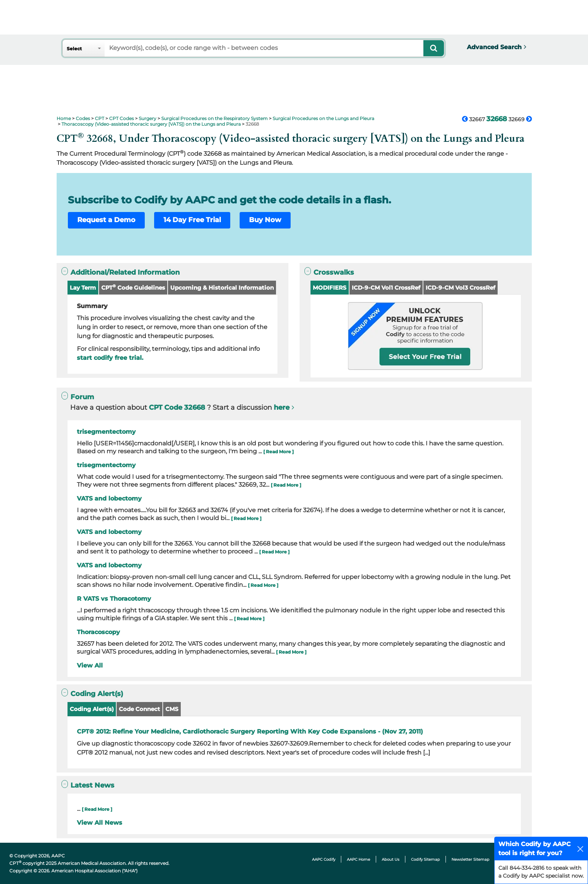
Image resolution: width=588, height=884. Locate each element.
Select (74, 49)
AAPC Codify (324, 859)
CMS (172, 709)
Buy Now (265, 220)
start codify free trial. (110, 358)
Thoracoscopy (98, 632)
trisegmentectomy (106, 432)
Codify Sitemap (425, 859)
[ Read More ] (278, 452)
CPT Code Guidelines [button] (133, 287)
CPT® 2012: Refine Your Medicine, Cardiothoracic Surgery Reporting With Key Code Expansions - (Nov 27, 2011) (250, 731)
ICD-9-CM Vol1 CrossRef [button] (386, 288)
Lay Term (83, 288)
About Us (391, 859)
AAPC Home (358, 859)
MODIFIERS (330, 288)
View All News (100, 823)
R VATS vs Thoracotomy (114, 599)
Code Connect (139, 709)
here (282, 407)
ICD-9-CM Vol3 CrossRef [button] (460, 288)
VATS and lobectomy (109, 498)
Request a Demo (106, 220)
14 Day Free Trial (192, 220)
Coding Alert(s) (92, 709)
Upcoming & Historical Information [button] (222, 288)
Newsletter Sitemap (470, 859)
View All (90, 665)
